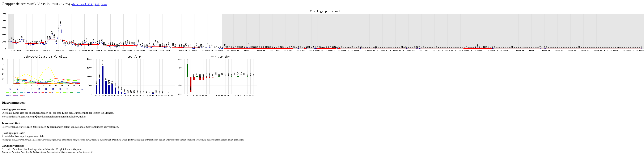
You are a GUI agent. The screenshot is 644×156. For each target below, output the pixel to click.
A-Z (97, 4)
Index (104, 4)
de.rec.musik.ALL (82, 4)
